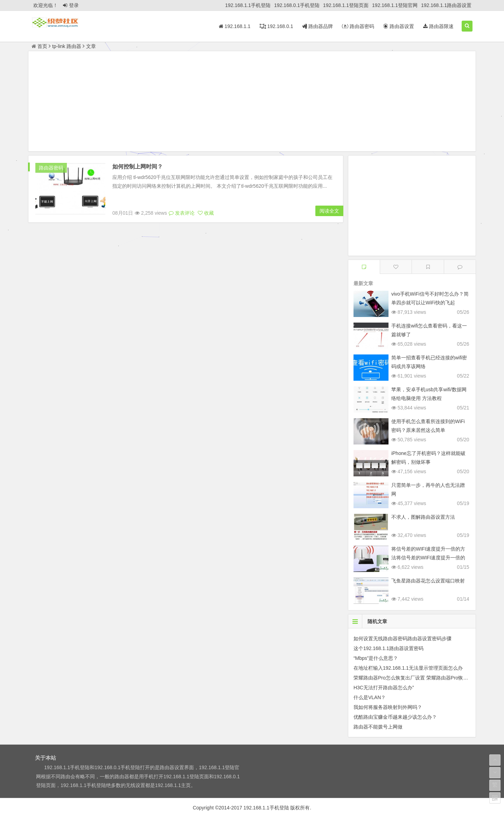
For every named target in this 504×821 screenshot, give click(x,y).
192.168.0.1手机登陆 (297, 5)
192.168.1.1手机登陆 (248, 5)
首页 (39, 46)
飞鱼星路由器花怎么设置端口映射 (428, 581)
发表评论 (182, 213)
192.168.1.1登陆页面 (346, 5)
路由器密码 (358, 26)
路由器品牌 (317, 26)
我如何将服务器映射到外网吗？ (388, 707)
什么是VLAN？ (370, 697)
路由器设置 (399, 26)
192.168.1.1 (235, 26)
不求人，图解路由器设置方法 (423, 517)
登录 (71, 5)
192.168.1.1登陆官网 (395, 5)
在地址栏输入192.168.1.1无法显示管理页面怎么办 (408, 668)
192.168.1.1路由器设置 (446, 5)
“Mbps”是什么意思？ (376, 658)
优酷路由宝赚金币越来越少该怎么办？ (395, 717)
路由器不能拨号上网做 (378, 727)
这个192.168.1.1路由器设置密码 (388, 648)
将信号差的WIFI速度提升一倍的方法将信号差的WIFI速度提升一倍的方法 (428, 558)
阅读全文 (329, 211)
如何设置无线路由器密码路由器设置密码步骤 (402, 639)
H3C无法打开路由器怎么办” (384, 688)
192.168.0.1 (276, 26)
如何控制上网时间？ (138, 167)
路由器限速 (438, 26)
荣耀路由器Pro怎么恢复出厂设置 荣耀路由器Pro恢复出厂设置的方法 (428, 678)
